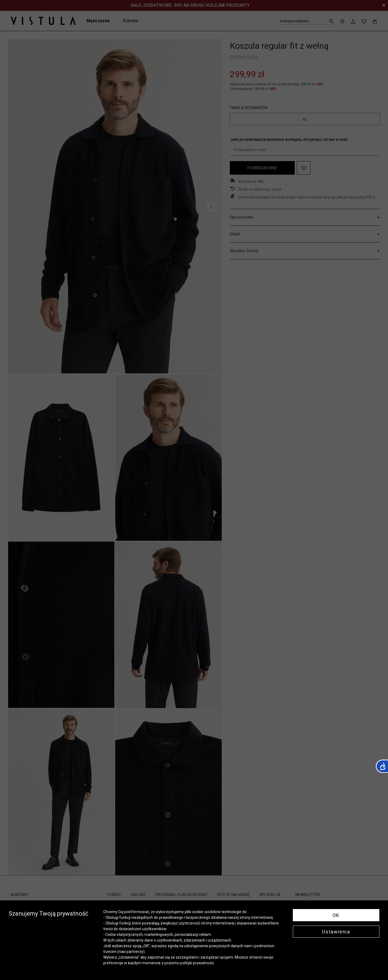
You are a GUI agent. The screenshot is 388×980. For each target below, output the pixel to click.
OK (336, 915)
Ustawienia (336, 932)
